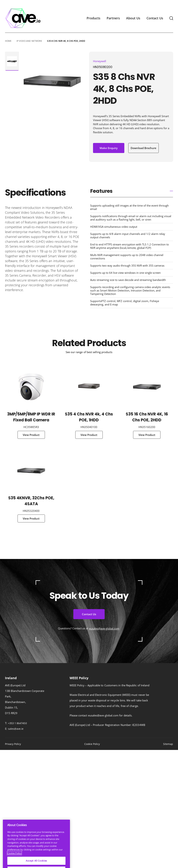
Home (8, 41)
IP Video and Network (29, 41)
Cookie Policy (92, 744)
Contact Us (155, 18)
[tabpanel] (12, 61)
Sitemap (168, 744)
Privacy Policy (13, 744)
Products (93, 18)
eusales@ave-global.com (104, 628)
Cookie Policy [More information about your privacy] (14, 862)
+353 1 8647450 (17, 723)
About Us (133, 18)
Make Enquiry (109, 148)
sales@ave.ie (16, 729)
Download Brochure (143, 148)
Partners (113, 18)
